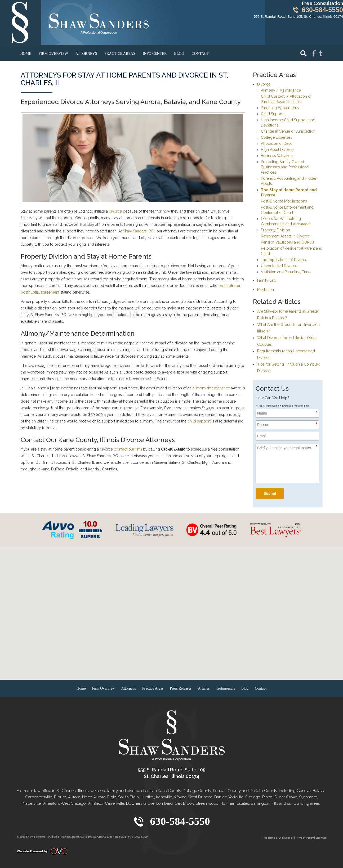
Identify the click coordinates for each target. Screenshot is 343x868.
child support (199, 421)
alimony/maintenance (211, 388)
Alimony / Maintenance (281, 90)
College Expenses (277, 137)
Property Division (275, 230)
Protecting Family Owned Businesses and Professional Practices (285, 167)
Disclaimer (286, 838)
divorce (115, 211)
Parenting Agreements (280, 108)
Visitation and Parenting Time (286, 272)
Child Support (273, 114)
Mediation (266, 290)
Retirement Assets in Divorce (285, 236)
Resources (270, 838)
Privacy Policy (305, 838)
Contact (200, 54)
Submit (270, 493)
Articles (204, 688)
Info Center (155, 54)
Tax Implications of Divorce (284, 260)
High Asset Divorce (277, 150)
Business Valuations (278, 156)
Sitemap (321, 838)
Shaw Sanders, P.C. (139, 231)
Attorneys (86, 54)
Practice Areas (120, 54)
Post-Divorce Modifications (284, 201)
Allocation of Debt (276, 143)
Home (26, 54)
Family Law (267, 280)
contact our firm (128, 449)
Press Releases (181, 688)
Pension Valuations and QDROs (288, 242)
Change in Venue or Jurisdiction (288, 131)
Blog (179, 54)
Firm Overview (53, 54)
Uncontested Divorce (279, 266)
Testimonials (226, 688)
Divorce (264, 84)
